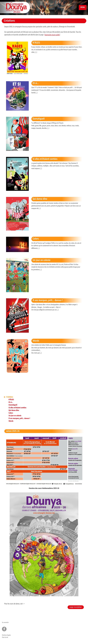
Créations (10, 397)
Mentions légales (6, 635)
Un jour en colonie (42, 260)
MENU (83, 7)
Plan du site (5, 637)
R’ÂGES (36, 43)
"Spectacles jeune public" (52, 35)
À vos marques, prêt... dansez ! (48, 300)
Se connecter (5, 623)
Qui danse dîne (40, 199)
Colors (36, 239)
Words (36, 341)
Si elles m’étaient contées (45, 159)
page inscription (76, 607)
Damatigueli (39, 119)
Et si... (36, 83)
